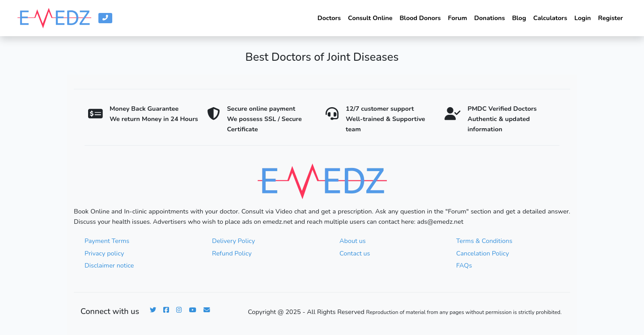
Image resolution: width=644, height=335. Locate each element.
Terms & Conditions (484, 241)
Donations (489, 18)
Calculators (550, 18)
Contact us (355, 253)
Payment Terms (107, 241)
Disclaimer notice (109, 265)
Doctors (329, 18)
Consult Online (370, 18)
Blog (519, 18)
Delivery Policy (233, 241)
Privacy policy (104, 253)
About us (353, 241)
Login (583, 18)
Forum (458, 18)
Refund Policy (232, 253)
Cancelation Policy (483, 253)
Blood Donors (420, 18)
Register (610, 18)
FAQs (464, 265)
